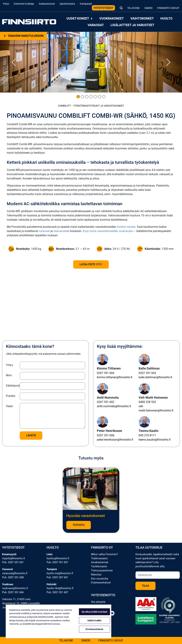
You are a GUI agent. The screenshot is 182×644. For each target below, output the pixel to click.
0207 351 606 (106, 435)
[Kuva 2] (82, 97)
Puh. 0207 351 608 (13, 577)
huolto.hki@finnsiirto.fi (60, 588)
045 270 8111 (147, 435)
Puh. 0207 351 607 (57, 562)
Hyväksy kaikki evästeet (94, 612)
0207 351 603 (147, 373)
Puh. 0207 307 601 (57, 577)
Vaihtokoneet (142, 19)
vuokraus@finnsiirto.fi (15, 588)
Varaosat (96, 25)
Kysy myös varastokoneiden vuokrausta (108, 231)
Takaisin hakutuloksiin (23, 36)
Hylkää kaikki (94, 620)
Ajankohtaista (67, 4)
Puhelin (11, 396)
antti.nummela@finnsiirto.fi (114, 406)
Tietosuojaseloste (102, 570)
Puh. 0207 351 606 (13, 592)
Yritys (6, 4)
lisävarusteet (61, 231)
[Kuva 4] (91, 97)
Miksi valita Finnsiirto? (104, 554)
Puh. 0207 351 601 (13, 562)
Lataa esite (91, 264)
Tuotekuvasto (99, 566)
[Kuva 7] (104, 97)
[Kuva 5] (95, 97)
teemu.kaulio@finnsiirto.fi (155, 440)
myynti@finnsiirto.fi (14, 558)
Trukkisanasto (99, 558)
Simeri (148, 8)
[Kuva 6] (100, 97)
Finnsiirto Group (168, 8)
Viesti (9, 406)
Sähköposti (12, 386)
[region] (58, 621)
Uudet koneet (80, 19)
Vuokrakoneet (112, 19)
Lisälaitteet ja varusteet (132, 25)
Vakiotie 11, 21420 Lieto (16, 599)
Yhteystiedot (103, 8)
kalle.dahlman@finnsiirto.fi (155, 377)
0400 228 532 (147, 402)
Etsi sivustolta (100, 579)
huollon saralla (126, 227)
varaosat (44, 231)
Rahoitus (96, 575)
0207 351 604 (106, 373)
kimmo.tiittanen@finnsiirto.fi (115, 377)
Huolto (166, 19)
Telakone (133, 8)
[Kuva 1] (78, 97)
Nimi (9, 375)
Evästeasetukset (101, 583)
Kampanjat (86, 4)
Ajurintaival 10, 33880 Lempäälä (21, 603)
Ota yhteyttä (98, 602)
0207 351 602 (106, 402)
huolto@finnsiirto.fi (58, 558)
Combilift (64, 106)
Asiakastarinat (47, 4)
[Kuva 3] (87, 97)
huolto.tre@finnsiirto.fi (60, 573)
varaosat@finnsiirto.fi (15, 573)
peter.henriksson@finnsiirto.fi (115, 440)
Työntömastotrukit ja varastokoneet (99, 106)
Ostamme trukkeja (24, 4)
